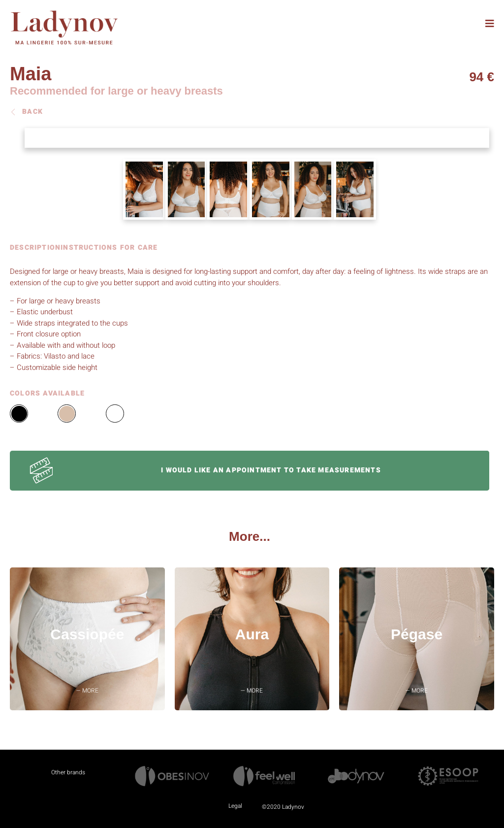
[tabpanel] (250, 319)
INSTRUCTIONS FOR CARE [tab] (109, 248)
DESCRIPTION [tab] (35, 248)
